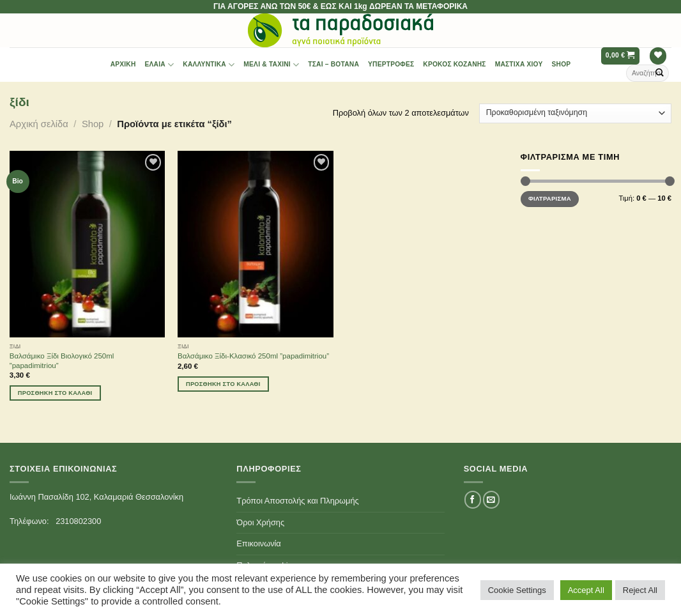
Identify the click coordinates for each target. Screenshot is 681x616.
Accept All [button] (586, 590)
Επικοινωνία (258, 543)
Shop (562, 64)
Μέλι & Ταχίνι (271, 65)
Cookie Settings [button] (517, 590)
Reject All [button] (640, 590)
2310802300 (78, 521)
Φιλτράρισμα (550, 198)
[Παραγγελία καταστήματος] (575, 113)
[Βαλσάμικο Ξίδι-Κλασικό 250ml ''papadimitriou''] (256, 244)
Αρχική (123, 64)
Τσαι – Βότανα (333, 64)
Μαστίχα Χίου (519, 64)
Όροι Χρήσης (260, 522)
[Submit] (660, 73)
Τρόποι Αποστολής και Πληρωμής (297, 501)
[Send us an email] (491, 499)
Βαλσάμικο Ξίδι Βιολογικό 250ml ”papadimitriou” (62, 361)
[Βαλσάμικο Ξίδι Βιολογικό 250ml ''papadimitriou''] (88, 244)
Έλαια (160, 65)
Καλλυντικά (209, 65)
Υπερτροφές (391, 64)
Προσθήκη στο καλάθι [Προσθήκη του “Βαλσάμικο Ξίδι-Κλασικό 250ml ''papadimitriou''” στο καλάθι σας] (223, 384)
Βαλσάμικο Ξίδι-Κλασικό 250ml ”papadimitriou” (253, 356)
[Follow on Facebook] (473, 499)
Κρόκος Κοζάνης (454, 64)
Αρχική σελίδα (39, 124)
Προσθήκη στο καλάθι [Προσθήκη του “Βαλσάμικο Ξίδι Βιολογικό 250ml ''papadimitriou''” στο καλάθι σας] (55, 393)
